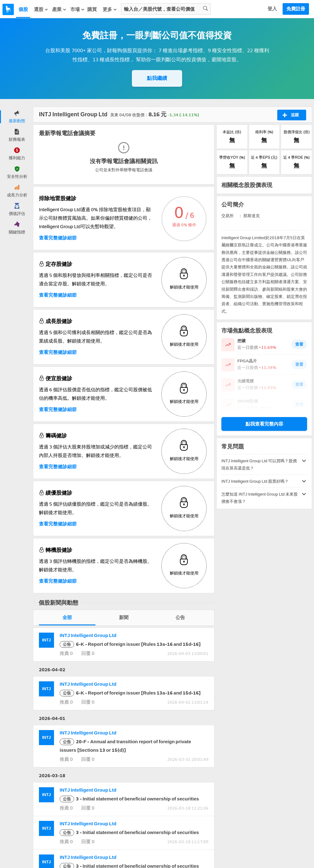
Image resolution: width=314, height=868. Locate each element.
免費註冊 (296, 9)
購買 (92, 9)
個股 (23, 9)
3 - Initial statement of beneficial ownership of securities (129, 799)
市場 (78, 9)
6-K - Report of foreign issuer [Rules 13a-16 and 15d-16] (130, 644)
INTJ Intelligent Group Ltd (88, 635)
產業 (59, 9)
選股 (41, 9)
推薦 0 (66, 653)
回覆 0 (87, 653)
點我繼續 (157, 78)
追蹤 (291, 115)
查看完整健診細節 (58, 238)
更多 (110, 9)
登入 (272, 9)
